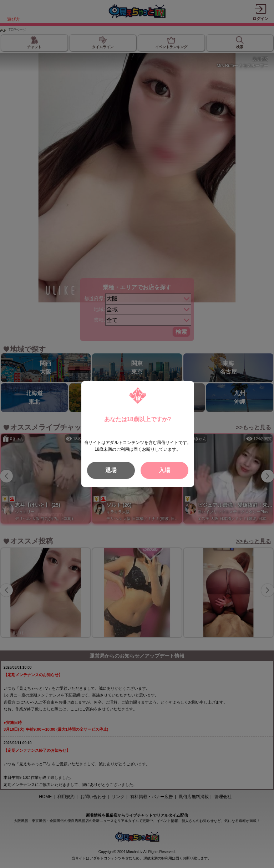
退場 (111, 470)
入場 (164, 470)
